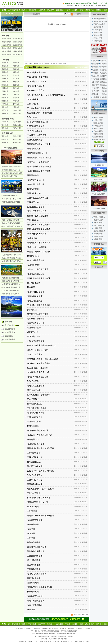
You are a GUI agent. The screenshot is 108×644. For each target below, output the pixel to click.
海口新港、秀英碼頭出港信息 (40, 435)
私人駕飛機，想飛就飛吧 (38, 368)
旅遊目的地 (7, 336)
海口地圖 (31, 533)
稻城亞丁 (51, 10)
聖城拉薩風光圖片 (99, 194)
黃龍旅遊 (103, 70)
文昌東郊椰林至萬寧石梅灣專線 (41, 471)
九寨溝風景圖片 (99, 231)
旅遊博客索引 (8, 340)
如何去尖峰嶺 (33, 256)
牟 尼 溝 (95, 73)
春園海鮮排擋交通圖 (36, 90)
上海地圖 (5, 79)
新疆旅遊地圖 (18, 42)
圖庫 (105, 10)
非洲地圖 (5, 128)
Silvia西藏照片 (99, 225)
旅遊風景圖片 (8, 333)
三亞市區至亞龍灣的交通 (38, 198)
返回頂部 (84, 615)
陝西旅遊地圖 (18, 51)
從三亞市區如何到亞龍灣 (38, 314)
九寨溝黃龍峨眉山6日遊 (11, 291)
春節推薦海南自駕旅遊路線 (39, 229)
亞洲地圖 (5, 122)
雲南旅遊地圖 (7, 42)
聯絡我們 (96, 3)
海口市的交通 (33, 99)
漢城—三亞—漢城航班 (37, 247)
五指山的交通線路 (35, 417)
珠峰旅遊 (103, 64)
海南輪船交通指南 (35, 296)
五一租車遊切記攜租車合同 (39, 108)
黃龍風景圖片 (99, 180)
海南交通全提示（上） (37, 323)
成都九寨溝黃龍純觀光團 (11, 287)
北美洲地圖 (17, 122)
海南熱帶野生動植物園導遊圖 (40, 587)
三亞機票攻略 (33, 202)
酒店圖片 (103, 76)
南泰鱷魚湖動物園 (35, 484)
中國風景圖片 (98, 228)
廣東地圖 (5, 82)
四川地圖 (5, 63)
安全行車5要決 (33, 399)
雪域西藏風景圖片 (99, 208)
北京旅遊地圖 (7, 48)
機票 (81, 10)
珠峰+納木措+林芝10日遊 (11, 199)
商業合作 (55, 628)
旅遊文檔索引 (8, 329)
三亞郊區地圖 (33, 507)
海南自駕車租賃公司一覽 (38, 502)
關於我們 (21, 628)
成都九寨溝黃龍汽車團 (10, 281)
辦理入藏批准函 (99, 140)
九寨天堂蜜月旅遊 (100, 21)
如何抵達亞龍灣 (34, 328)
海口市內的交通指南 (36, 292)
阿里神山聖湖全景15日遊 (11, 202)
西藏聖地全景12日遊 (10, 196)
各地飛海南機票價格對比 (38, 122)
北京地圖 (16, 75)
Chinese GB (74, 3)
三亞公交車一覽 (34, 336)
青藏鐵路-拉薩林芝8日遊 (11, 170)
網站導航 (88, 3)
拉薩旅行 (95, 64)
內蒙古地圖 (17, 110)
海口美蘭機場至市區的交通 (39, 171)
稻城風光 (103, 85)
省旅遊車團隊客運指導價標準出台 (42, 345)
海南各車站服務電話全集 (38, 377)
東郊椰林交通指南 (35, 131)
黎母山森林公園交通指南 (38, 77)
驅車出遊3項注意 (34, 404)
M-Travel (85, 641)
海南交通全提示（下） (37, 180)
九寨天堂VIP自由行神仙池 (12, 261)
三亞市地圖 (32, 511)
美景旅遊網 (53, 639)
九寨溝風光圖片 (99, 165)
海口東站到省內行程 (36, 413)
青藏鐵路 (95, 67)
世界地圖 (103, 91)
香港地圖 (5, 107)
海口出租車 (32, 238)
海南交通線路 (33, 439)
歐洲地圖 (5, 125)
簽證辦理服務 (98, 137)
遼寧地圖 (16, 104)
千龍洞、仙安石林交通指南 (39, 252)
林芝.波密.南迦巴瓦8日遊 (11, 223)
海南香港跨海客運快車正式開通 (41, 516)
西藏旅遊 (60, 10)
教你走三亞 (32, 310)
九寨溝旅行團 (98, 27)
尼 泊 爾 (95, 94)
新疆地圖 (5, 72)
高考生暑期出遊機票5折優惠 (39, 166)
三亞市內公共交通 (35, 480)
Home (30, 64)
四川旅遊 (22, 10)
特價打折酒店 (99, 244)
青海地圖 (16, 69)
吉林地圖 (5, 114)
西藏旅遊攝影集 (99, 217)
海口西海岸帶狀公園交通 (38, 430)
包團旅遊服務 (98, 120)
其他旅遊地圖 (18, 54)
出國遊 (75, 10)
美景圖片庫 (38, 64)
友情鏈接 (79, 628)
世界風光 (103, 94)
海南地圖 (31, 529)
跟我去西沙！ (33, 332)
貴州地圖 (5, 69)
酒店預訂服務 (98, 126)
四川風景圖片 (98, 234)
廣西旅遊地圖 (7, 45)
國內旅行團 (98, 38)
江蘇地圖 (16, 94)
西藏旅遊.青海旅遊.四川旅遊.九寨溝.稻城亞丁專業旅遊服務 (55, 633)
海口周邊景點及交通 (36, 274)
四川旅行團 (98, 32)
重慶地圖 (16, 85)
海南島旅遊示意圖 (35, 596)
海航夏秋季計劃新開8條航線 (39, 158)
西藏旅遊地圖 (7, 39)
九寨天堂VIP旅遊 (100, 19)
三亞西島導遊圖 (34, 569)
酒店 (87, 10)
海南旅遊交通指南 (35, 520)
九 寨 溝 (95, 70)
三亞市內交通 (33, 104)
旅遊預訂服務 (98, 123)
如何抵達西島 (33, 381)
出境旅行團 (98, 41)
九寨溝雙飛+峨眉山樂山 (11, 284)
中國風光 (103, 88)
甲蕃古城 (95, 79)
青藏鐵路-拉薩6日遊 (9, 176)
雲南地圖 (5, 66)
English (81, 3)
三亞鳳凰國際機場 (35, 140)
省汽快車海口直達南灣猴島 (39, 225)
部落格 (99, 10)
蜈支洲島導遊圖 (34, 560)
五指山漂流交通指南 (36, 207)
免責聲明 (37, 628)
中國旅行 (95, 88)
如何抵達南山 (33, 426)
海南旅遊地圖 (33, 524)
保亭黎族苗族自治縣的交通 (39, 144)
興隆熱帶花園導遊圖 (36, 551)
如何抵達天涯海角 (35, 475)
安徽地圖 (5, 98)
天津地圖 (5, 104)
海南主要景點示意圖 (36, 601)
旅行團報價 (12, 10)
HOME (67, 3)
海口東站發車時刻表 (36, 444)
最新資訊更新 (11, 326)
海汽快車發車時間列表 (37, 211)
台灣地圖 (16, 107)
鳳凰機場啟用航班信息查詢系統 (41, 448)
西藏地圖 (16, 63)
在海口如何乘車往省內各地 (39, 498)
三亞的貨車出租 (34, 453)
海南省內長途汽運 (35, 301)
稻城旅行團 (98, 30)
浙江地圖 (16, 79)
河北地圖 (16, 101)
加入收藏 (104, 3)
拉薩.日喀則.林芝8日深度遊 (12, 226)
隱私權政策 (46, 628)
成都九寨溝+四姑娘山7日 (11, 294)
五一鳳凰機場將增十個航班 (39, 395)
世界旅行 (95, 91)
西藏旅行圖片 (98, 220)
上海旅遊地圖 (18, 45)
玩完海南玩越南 (34, 390)
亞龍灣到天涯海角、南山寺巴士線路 (43, 359)
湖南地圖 (5, 75)
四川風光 (103, 82)
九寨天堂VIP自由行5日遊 (11, 258)
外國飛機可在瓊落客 (36, 126)
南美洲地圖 (17, 125)
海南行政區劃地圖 (35, 605)
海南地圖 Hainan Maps (59, 64)
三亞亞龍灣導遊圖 (35, 556)
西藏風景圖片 (98, 236)
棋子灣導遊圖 (33, 592)
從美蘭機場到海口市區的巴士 (40, 113)
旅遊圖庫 (103, 79)
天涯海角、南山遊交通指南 (39, 305)
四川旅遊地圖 (18, 39)
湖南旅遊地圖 (7, 54)
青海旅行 (103, 67)
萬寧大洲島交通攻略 (36, 260)
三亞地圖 (31, 538)
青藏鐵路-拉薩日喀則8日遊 (12, 173)
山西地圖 (5, 91)
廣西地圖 (16, 66)
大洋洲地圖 (17, 128)
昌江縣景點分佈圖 (35, 466)
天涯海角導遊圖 (34, 565)
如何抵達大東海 (34, 421)
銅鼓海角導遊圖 (34, 542)
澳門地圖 (5, 110)
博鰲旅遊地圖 (33, 583)
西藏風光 (103, 61)
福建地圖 (16, 82)
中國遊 (68, 10)
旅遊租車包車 (98, 134)
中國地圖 (46, 64)
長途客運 (31, 287)
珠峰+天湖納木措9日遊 (11, 220)
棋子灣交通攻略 (34, 283)
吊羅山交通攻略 (34, 193)
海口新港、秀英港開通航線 (39, 363)
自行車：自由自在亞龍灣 (38, 269)
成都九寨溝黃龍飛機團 (10, 278)
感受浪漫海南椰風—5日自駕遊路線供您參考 (46, 95)
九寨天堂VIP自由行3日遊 (11, 255)
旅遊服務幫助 (98, 131)
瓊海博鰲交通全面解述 (37, 234)
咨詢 (92, 10)
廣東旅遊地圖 (18, 48)
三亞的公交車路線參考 (37, 408)
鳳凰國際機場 (33, 175)
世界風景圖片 (98, 239)
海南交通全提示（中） (37, 184)
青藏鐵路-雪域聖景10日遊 (12, 167)
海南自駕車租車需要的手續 (39, 243)
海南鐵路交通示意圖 (36, 386)
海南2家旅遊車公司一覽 (37, 153)
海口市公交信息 (34, 265)
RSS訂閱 (76, 14)
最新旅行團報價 (99, 15)
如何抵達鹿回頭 (34, 189)
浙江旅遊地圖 (7, 51)
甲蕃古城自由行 (99, 24)
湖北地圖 (16, 98)
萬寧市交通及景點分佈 (37, 72)
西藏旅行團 (98, 35)
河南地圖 (16, 91)
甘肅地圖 (5, 88)
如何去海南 (32, 117)
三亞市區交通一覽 (35, 457)
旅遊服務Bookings (99, 113)
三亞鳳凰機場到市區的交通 (39, 278)
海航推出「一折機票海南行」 (40, 162)
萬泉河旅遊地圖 (34, 578)
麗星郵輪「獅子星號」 (37, 319)
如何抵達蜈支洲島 (35, 354)
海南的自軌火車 (34, 149)
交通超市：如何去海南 (37, 135)
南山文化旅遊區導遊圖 (37, 574)
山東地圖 (5, 94)
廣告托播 (63, 628)
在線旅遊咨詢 (98, 117)
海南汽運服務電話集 (36, 86)
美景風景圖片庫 (99, 213)
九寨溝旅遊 (32, 10)
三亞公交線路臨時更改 (37, 81)
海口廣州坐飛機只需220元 (38, 372)
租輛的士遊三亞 (34, 462)
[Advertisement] (38, 50)
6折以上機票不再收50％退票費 (40, 489)
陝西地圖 (16, 72)
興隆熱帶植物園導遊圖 (37, 547)
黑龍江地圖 (17, 114)
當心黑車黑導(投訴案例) (37, 216)
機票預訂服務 (98, 128)
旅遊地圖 (103, 97)
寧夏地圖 (16, 88)
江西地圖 (5, 101)
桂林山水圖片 (98, 223)
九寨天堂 (42, 10)
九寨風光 (103, 73)
